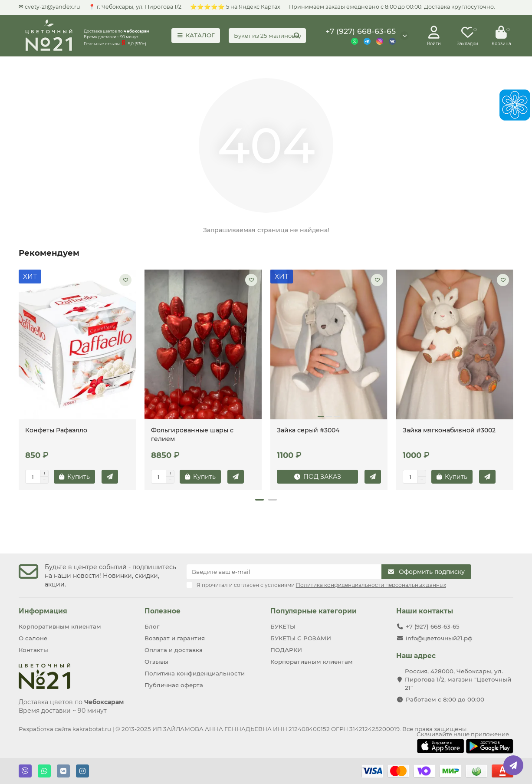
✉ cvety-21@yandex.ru (49, 7)
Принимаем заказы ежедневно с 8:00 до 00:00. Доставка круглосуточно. (392, 7)
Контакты (33, 650)
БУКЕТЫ (283, 626)
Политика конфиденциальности (195, 673)
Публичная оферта (174, 685)
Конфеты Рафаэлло (56, 430)
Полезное (163, 611)
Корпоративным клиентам (60, 626)
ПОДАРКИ (286, 650)
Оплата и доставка (174, 650)
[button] (259, 500)
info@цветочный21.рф (439, 638)
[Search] (267, 36)
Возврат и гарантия (175, 638)
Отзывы (156, 662)
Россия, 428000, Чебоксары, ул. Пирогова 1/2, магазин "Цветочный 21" (458, 679)
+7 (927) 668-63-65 (361, 31)
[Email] (284, 572)
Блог (152, 626)
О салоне (33, 638)
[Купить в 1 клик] (110, 477)
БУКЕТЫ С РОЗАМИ (301, 638)
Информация (43, 611)
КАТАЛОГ (196, 35)
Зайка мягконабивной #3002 (449, 430)
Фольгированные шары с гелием (192, 435)
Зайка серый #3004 (308, 430)
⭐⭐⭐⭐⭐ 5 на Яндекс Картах (235, 7)
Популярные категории (314, 611)
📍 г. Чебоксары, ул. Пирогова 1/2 (135, 7)
